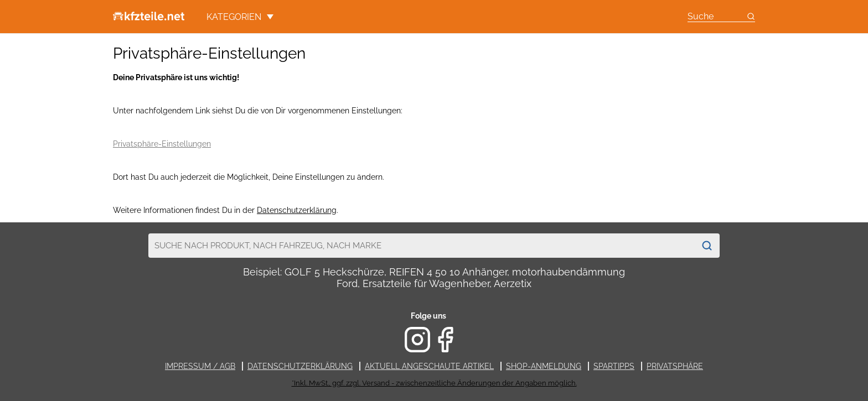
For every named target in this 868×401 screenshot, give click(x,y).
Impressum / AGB (200, 366)
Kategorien (240, 17)
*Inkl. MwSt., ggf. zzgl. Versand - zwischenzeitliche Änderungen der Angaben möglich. (434, 383)
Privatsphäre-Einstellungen (162, 144)
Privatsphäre (675, 366)
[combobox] (422, 246)
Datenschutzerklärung (297, 210)
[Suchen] (707, 246)
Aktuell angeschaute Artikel (429, 366)
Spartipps (614, 366)
